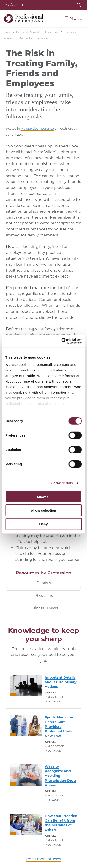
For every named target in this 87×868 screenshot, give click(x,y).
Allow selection (43, 510)
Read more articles (44, 859)
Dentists (44, 583)
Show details (62, 483)
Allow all (43, 497)
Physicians (43, 595)
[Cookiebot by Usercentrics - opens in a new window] (62, 341)
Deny (43, 524)
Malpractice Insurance (37, 129)
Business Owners (43, 608)
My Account (14, 5)
